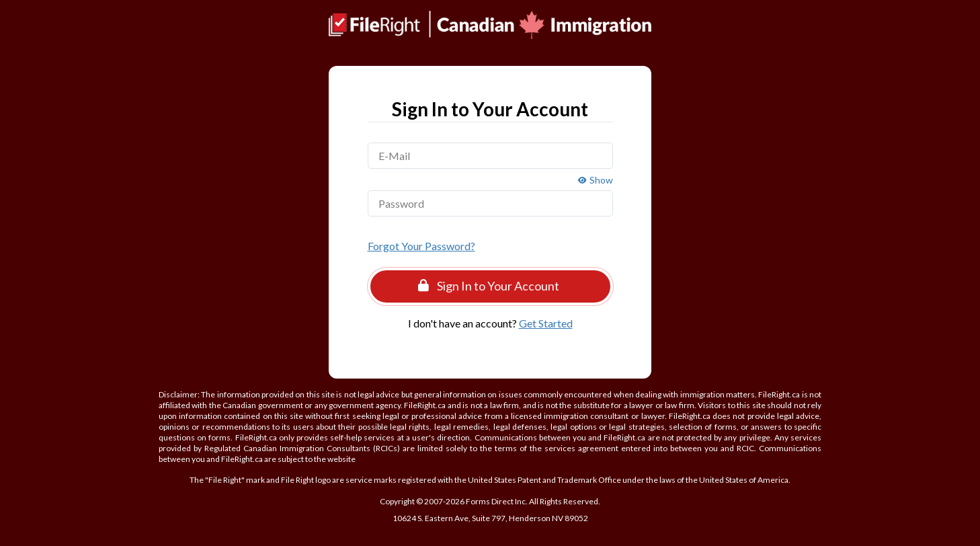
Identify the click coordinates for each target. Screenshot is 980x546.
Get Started (546, 323)
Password (401, 203)
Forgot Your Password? (421, 246)
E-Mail (394, 156)
